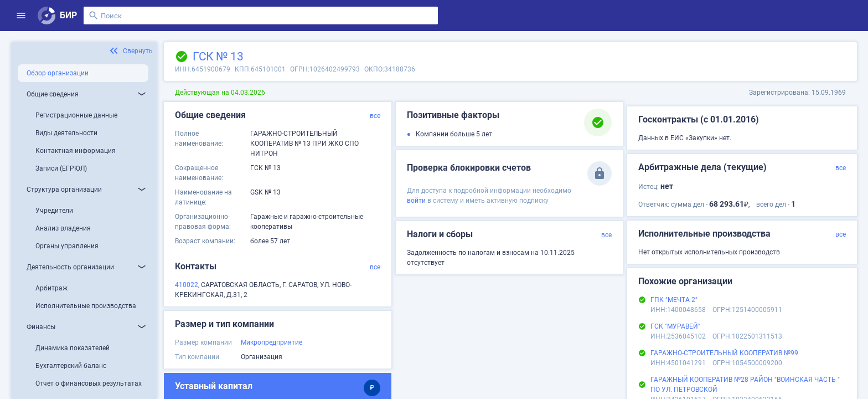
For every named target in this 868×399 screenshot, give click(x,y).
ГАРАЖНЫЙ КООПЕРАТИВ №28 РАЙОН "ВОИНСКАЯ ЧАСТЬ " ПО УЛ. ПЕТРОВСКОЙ (745, 385)
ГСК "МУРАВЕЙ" (675, 326)
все (375, 116)
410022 (187, 285)
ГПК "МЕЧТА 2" (674, 300)
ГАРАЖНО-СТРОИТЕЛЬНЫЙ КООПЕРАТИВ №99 (724, 353)
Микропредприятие (272, 342)
